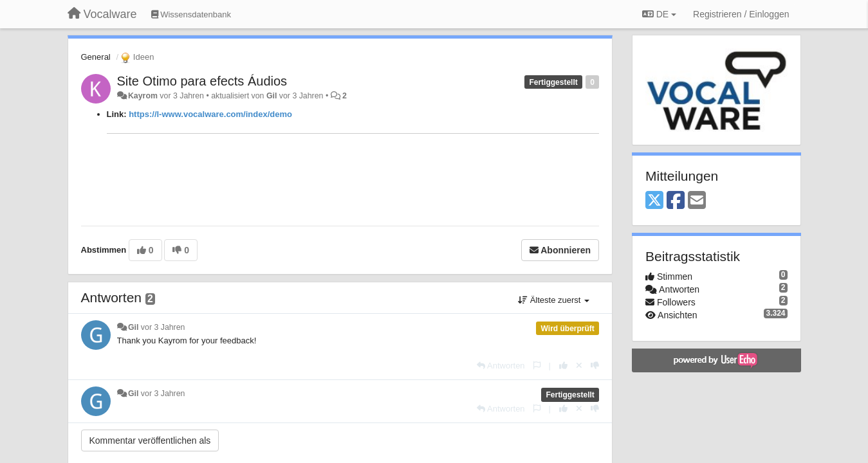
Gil (272, 96)
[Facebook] (676, 201)
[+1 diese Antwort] (563, 366)
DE (659, 14)
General (96, 57)
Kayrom (143, 96)
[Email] (697, 201)
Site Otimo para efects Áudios (202, 81)
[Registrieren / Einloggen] (741, 14)
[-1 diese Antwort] (595, 366)
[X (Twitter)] (654, 201)
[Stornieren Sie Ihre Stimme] (579, 366)
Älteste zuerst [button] (554, 300)
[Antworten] (501, 366)
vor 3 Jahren (163, 327)
